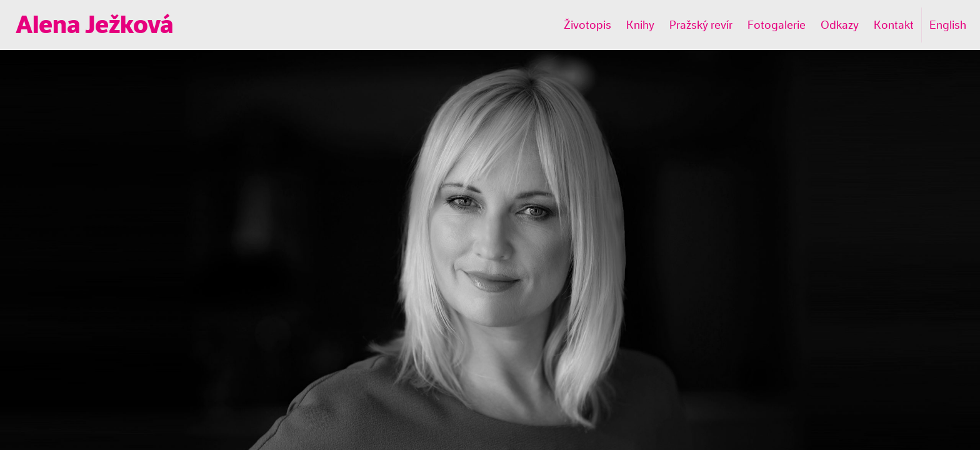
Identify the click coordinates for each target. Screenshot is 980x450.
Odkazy (840, 25)
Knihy (640, 25)
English (948, 25)
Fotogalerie (777, 25)
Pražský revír (701, 25)
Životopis (587, 25)
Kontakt (894, 25)
